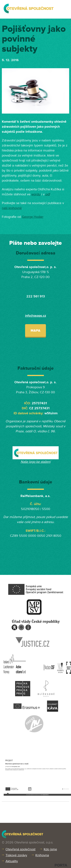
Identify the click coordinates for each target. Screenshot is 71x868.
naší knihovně (12, 208)
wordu (36, 194)
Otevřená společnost (20, 849)
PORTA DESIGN (61, 865)
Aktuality (12, 861)
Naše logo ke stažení (36, 462)
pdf (47, 194)
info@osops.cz (36, 316)
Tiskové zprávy (16, 855)
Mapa (35, 330)
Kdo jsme (50, 849)
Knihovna (42, 855)
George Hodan (33, 217)
